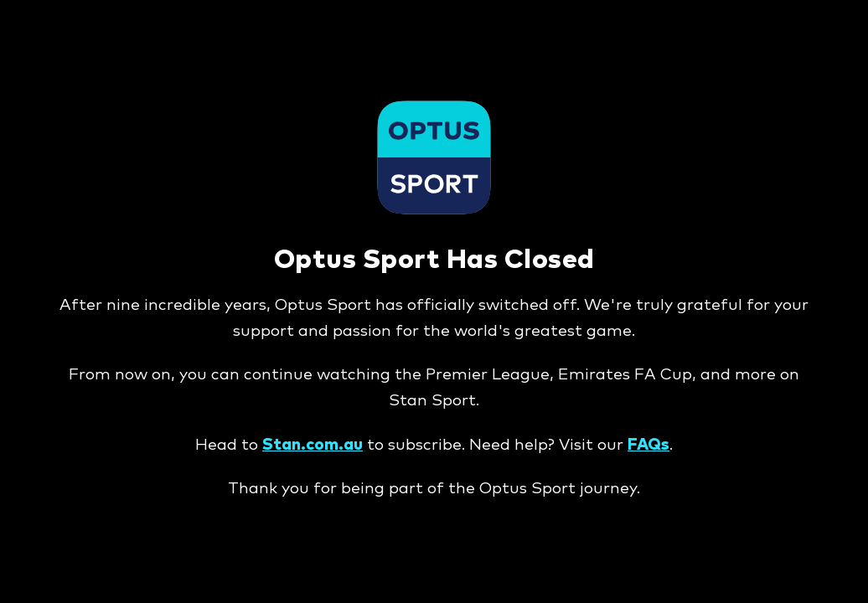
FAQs (648, 445)
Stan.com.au (313, 445)
